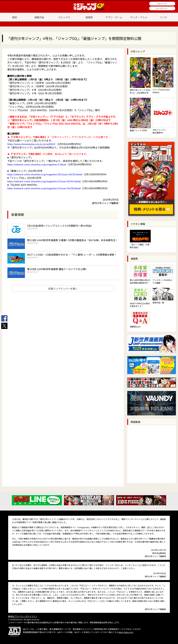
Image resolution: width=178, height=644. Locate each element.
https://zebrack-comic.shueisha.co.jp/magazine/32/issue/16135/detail (45, 174)
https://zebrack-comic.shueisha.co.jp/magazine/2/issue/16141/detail (44, 181)
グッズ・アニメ (139, 17)
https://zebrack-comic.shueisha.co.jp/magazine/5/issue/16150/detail (44, 188)
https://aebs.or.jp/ (126, 632)
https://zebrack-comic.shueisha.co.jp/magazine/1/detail (37, 164)
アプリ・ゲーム (114, 17)
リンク (164, 17)
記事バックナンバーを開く (63, 289)
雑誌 (14, 17)
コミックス (64, 17)
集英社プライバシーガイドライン (23, 616)
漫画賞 (89, 17)
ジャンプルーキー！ (162, 9)
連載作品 (39, 17)
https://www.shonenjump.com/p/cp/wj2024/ (31, 144)
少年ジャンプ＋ (162, 4)
